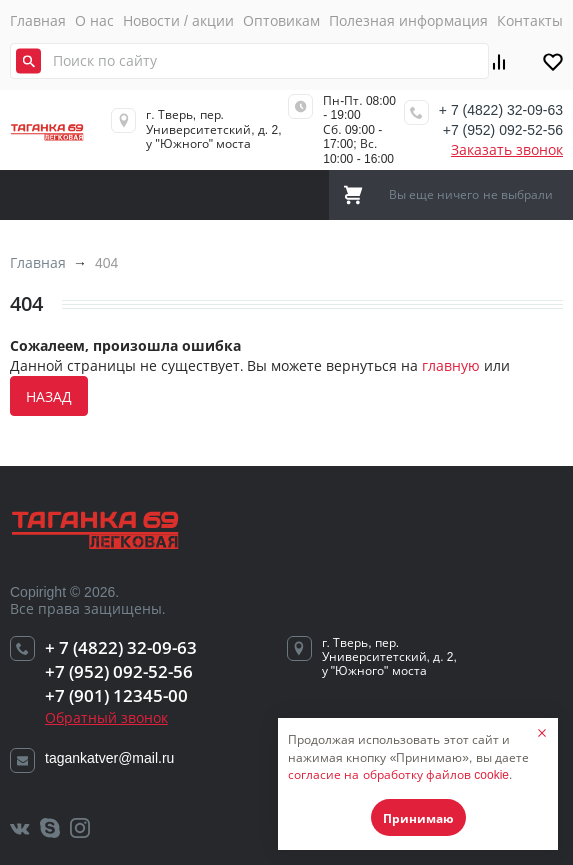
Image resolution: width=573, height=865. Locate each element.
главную (451, 366)
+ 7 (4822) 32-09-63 (501, 110)
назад (49, 397)
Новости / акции (178, 21)
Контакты (530, 21)
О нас (94, 21)
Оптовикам (281, 21)
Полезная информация (408, 21)
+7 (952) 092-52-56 (503, 130)
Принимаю (418, 818)
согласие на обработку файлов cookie (398, 775)
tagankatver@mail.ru (109, 758)
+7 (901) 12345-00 (116, 695)
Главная (38, 21)
